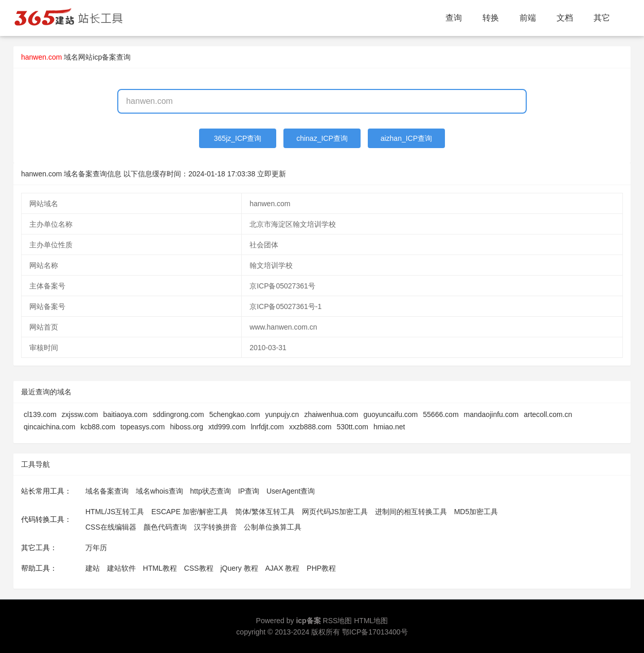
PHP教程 (321, 568)
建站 (93, 568)
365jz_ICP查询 (238, 138)
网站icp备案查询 (104, 57)
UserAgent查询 (291, 491)
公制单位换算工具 (273, 527)
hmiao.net (389, 427)
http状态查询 (211, 491)
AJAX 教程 (283, 568)
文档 (565, 18)
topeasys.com (142, 427)
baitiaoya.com (126, 414)
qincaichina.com (49, 427)
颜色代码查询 (165, 527)
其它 (602, 18)
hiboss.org (186, 427)
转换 (491, 18)
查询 (454, 18)
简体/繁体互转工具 (265, 512)
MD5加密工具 (476, 512)
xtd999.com (227, 427)
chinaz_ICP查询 (322, 138)
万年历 (96, 548)
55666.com (441, 414)
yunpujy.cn (282, 414)
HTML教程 (160, 568)
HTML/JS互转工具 (115, 512)
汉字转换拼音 (216, 527)
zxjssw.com (80, 414)
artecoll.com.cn (548, 414)
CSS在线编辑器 (111, 527)
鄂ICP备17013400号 (375, 632)
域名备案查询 (107, 491)
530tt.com (353, 427)
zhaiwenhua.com (331, 414)
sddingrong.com (178, 414)
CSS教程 (199, 568)
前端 (528, 18)
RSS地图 (338, 621)
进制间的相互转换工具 (411, 512)
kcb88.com (98, 427)
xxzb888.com (310, 427)
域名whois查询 (159, 491)
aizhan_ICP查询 (406, 138)
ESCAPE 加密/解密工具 (190, 512)
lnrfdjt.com (267, 427)
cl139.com (40, 414)
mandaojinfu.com (491, 414)
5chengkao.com (235, 414)
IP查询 (249, 491)
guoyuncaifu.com (390, 414)
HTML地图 (371, 621)
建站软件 (121, 568)
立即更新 (272, 174)
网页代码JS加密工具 (335, 512)
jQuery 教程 (239, 568)
